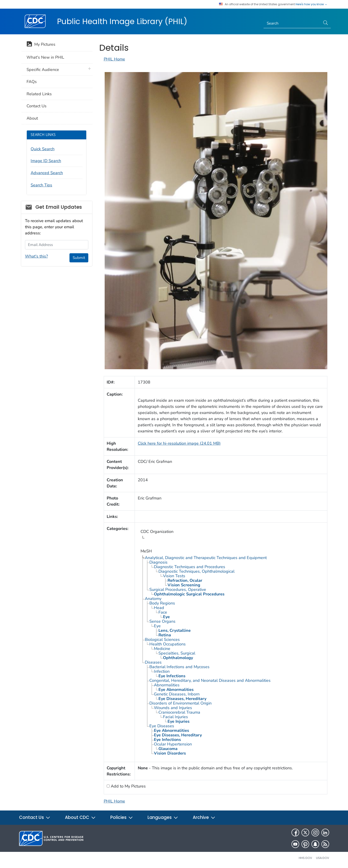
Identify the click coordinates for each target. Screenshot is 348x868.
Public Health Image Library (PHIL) (122, 21)
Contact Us (37, 106)
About (32, 118)
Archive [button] (204, 817)
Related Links (39, 94)
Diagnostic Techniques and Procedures (190, 567)
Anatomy (153, 599)
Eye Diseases (162, 726)
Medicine (162, 649)
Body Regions (162, 603)
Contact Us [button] (35, 817)
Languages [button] (163, 817)
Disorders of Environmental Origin (180, 703)
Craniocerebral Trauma (179, 712)
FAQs (32, 82)
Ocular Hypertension (173, 744)
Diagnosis (158, 562)
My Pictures (41, 45)
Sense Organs (162, 621)
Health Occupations (168, 644)
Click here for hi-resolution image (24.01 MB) (179, 443)
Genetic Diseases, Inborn (177, 694)
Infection (162, 671)
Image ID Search (46, 161)
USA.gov (323, 858)
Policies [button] (122, 817)
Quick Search (43, 149)
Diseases (153, 662)
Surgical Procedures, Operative (178, 590)
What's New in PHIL (45, 57)
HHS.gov (305, 858)
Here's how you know (311, 4)
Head (159, 608)
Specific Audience (43, 70)
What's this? (36, 256)
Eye (157, 626)
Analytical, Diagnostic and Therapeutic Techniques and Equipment (206, 558)
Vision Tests (174, 576)
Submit (79, 258)
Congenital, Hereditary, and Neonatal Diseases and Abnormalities (210, 680)
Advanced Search (47, 173)
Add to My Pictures (128, 786)
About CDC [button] (80, 817)
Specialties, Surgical (177, 653)
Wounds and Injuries (173, 708)
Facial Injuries (175, 717)
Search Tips (41, 185)
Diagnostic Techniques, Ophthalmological (196, 571)
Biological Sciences (162, 640)
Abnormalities (167, 685)
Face (163, 612)
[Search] (292, 23)
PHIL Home (114, 59)
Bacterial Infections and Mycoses (179, 667)
